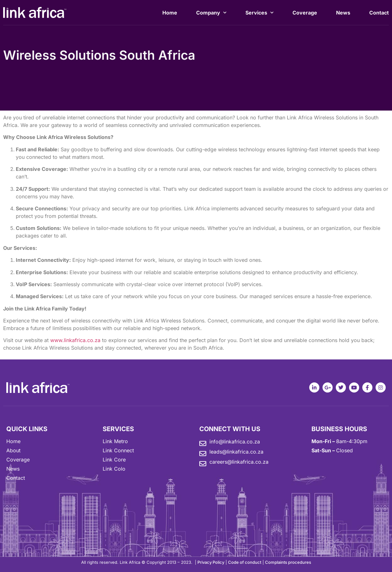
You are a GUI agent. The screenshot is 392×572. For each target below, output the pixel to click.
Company (211, 13)
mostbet (1, 1)
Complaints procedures (288, 562)
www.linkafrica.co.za (75, 340)
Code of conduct (245, 562)
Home (170, 14)
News (343, 14)
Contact (379, 14)
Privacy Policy (211, 562)
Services (259, 13)
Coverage (305, 14)
